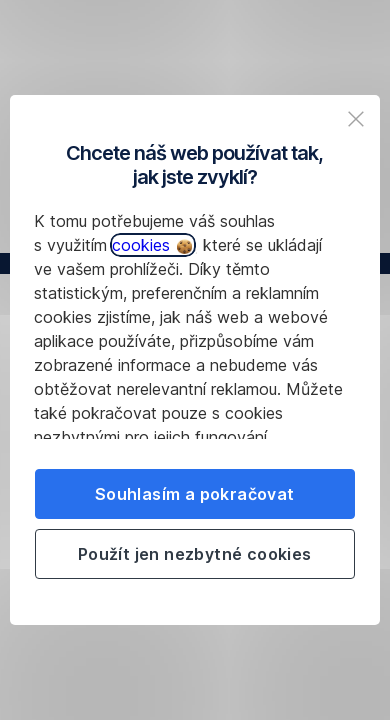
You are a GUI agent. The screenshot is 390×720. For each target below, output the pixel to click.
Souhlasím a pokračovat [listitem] (195, 494)
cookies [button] (152, 245)
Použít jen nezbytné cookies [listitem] (195, 554)
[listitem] (356, 119)
